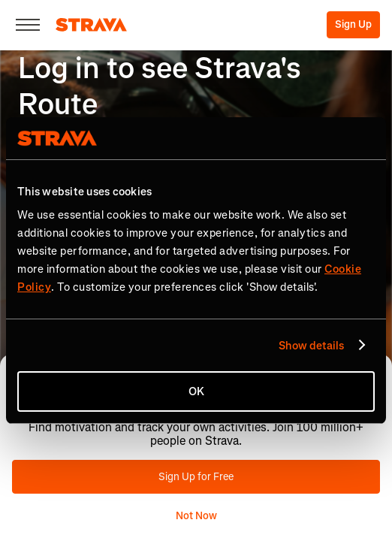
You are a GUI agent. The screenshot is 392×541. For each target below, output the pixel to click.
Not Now (196, 516)
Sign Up (353, 24)
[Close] (28, 25)
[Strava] (91, 25)
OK (196, 391)
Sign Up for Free (196, 477)
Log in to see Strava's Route (160, 86)
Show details (311, 346)
